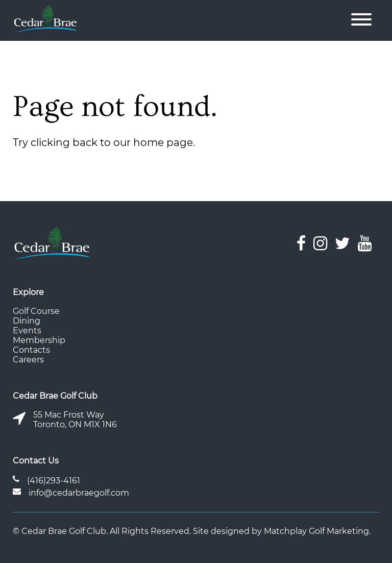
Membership (39, 340)
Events (27, 331)
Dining (27, 321)
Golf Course (36, 311)
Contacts (31, 350)
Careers (28, 360)
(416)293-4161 (54, 481)
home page (163, 142)
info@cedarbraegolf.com (79, 493)
